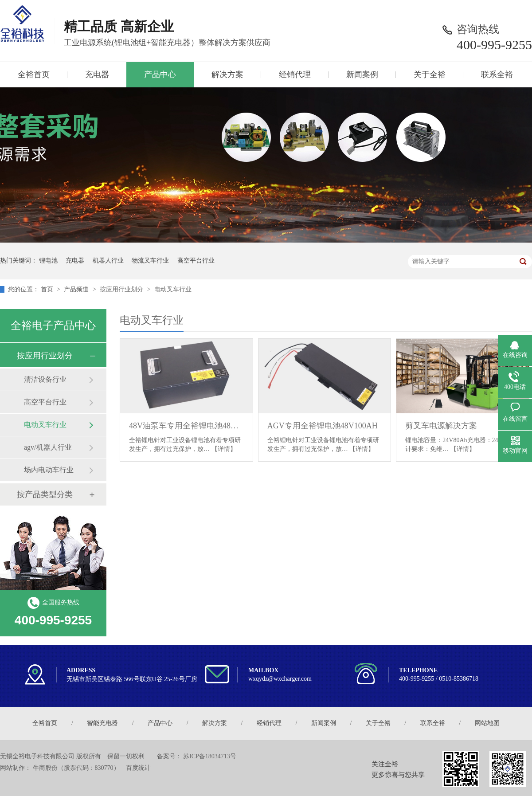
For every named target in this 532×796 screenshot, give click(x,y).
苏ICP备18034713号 (210, 756)
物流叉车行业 (150, 261)
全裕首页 (34, 75)
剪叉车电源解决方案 (441, 426)
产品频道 (77, 289)
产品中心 (160, 75)
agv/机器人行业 (48, 447)
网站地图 (487, 723)
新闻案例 (362, 75)
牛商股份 (45, 768)
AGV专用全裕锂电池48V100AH (323, 426)
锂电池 (48, 261)
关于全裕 (430, 75)
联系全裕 (497, 75)
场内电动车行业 (49, 470)
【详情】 (224, 449)
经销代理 (295, 75)
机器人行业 (108, 261)
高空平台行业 (196, 261)
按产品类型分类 (45, 494)
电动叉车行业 (173, 289)
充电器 (97, 75)
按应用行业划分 (122, 289)
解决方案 (227, 75)
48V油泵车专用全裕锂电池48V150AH (186, 426)
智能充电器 (102, 723)
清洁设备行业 (45, 379)
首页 (48, 289)
